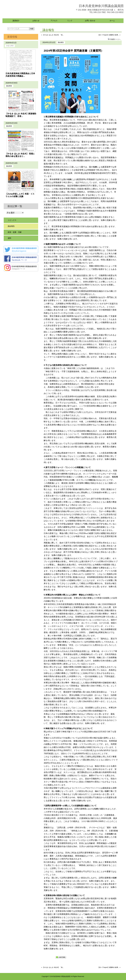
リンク (70, 21)
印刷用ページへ (115, 39)
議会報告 (61, 42)
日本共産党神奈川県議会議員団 (101, 6)
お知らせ (36, 21)
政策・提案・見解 (15, 232)
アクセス (54, 21)
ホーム (112, 21)
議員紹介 (16, 21)
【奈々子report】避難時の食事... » (109, 35)
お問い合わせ (90, 21)
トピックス (10, 46)
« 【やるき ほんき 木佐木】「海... (52, 35)
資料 (9, 238)
